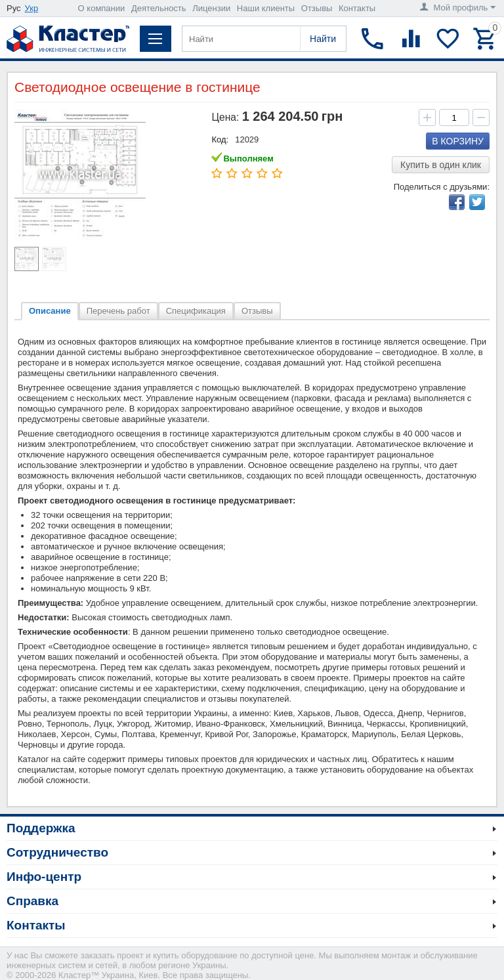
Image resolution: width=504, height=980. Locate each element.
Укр (32, 8)
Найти (323, 39)
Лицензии (211, 8)
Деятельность (159, 8)
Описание (50, 311)
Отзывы (317, 8)
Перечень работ (118, 311)
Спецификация (196, 311)
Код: (220, 139)
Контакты (357, 8)
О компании (102, 8)
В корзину (458, 141)
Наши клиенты (266, 8)
